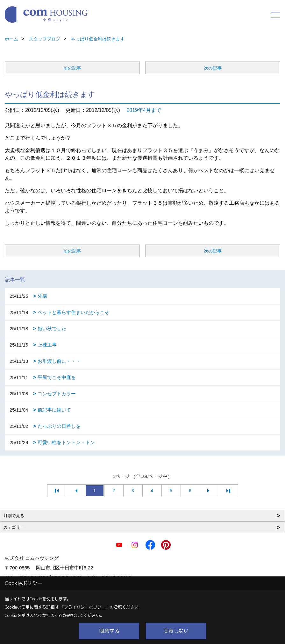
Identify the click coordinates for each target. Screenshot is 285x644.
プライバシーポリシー (85, 607)
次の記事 (213, 68)
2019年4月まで (144, 110)
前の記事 (72, 68)
